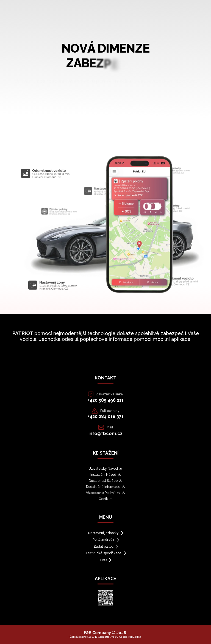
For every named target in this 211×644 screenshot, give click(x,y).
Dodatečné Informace (105, 487)
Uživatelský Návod (105, 469)
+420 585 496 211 (106, 400)
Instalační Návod (106, 475)
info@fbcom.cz (105, 434)
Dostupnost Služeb (105, 481)
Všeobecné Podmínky (105, 493)
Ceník (106, 499)
